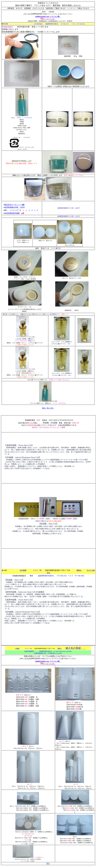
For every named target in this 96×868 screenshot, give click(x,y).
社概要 (17, 648)
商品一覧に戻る (48, 408)
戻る (48, 863)
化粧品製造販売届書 (12, 213)
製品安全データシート (13, 205)
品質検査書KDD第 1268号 (15, 207)
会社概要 (23, 570)
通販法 (79, 570)
